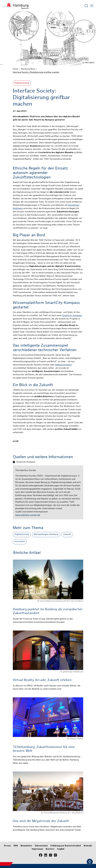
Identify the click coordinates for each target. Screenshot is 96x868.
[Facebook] (41, 855)
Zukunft (67, 535)
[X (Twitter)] (50, 855)
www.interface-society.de (28, 515)
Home (16, 69)
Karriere (50, 849)
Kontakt (88, 846)
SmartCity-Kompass (72, 316)
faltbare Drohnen (63, 365)
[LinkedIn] (46, 855)
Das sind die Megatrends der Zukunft (41, 821)
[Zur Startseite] (15, 6)
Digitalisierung (22, 83)
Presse (7, 846)
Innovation (20, 542)
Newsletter (26, 846)
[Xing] (55, 855)
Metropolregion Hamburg (46, 535)
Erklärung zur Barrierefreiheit (66, 846)
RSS (16, 846)
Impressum (37, 849)
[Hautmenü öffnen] (92, 6)
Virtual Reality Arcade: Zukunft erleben (42, 680)
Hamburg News (28, 69)
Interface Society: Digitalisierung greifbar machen (36, 72)
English (61, 849)
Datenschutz (41, 846)
